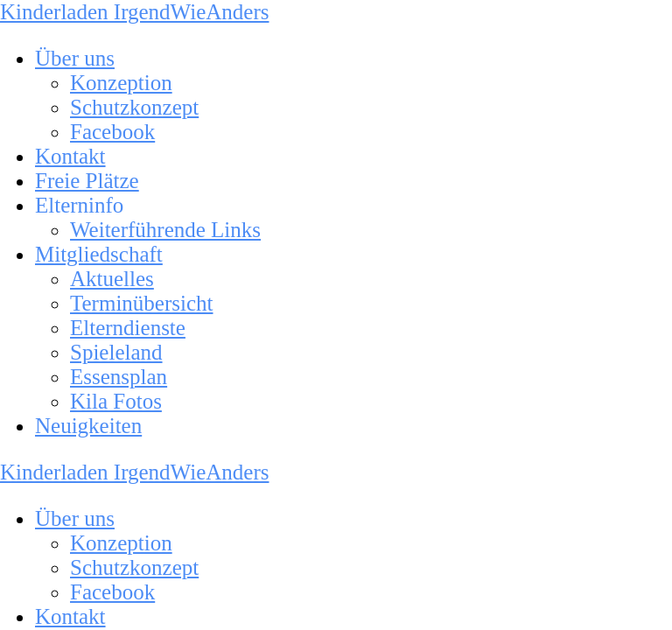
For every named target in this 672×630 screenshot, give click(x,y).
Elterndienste (128, 328)
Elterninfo (79, 205)
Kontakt (70, 156)
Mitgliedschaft (99, 254)
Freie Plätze (87, 181)
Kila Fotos (116, 401)
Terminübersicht (141, 303)
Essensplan (119, 377)
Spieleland (116, 352)
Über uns (75, 58)
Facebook (112, 132)
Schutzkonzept (134, 107)
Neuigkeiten (88, 426)
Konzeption (121, 83)
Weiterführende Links (165, 230)
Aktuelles (112, 279)
